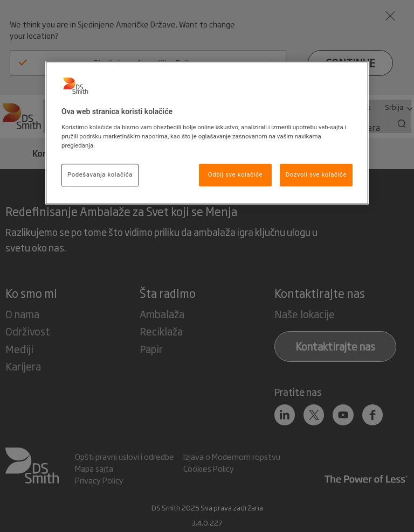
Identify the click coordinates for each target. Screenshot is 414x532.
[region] (207, 133)
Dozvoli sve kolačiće (316, 174)
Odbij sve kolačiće (235, 174)
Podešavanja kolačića (100, 174)
